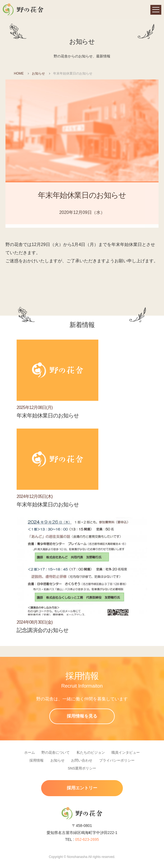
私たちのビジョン (91, 752)
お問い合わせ (82, 760)
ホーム (30, 752)
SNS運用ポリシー (82, 768)
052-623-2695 (87, 839)
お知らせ (38, 73)
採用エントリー (82, 788)
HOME (19, 73)
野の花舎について (56, 752)
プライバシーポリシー (117, 760)
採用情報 (37, 760)
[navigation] (156, 10)
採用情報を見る (82, 716)
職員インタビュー (126, 752)
